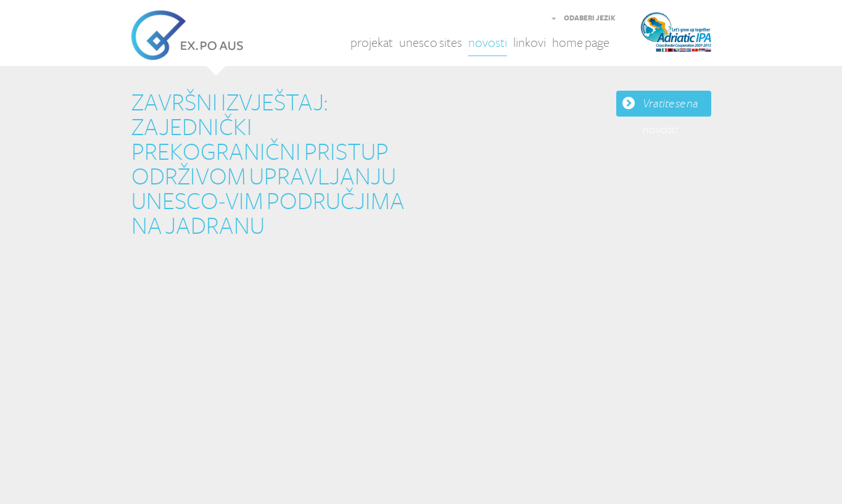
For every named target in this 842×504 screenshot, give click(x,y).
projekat (372, 43)
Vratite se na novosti (671, 107)
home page (581, 43)
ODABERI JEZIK (590, 19)
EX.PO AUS (187, 35)
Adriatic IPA (694, 35)
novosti (488, 43)
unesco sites (431, 43)
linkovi (530, 43)
